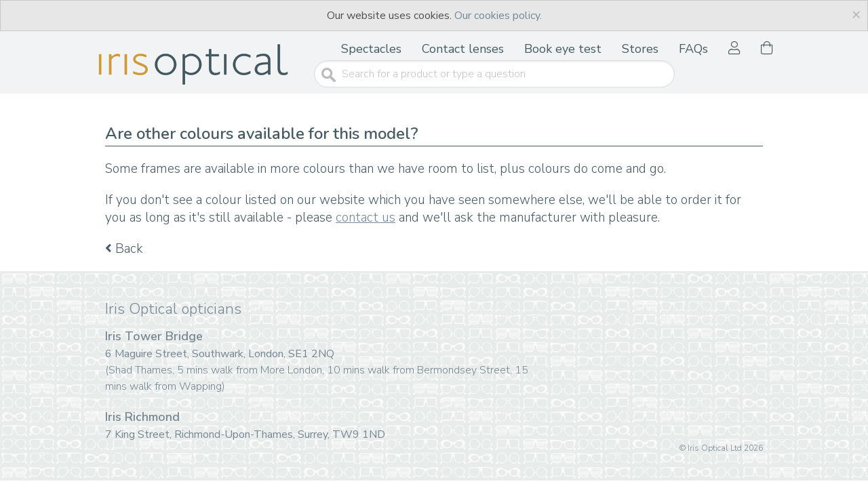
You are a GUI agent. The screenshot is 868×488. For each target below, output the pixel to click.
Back (124, 249)
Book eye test (563, 49)
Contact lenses (463, 49)
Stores (640, 49)
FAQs (693, 49)
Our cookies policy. (498, 16)
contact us (366, 218)
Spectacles (371, 49)
